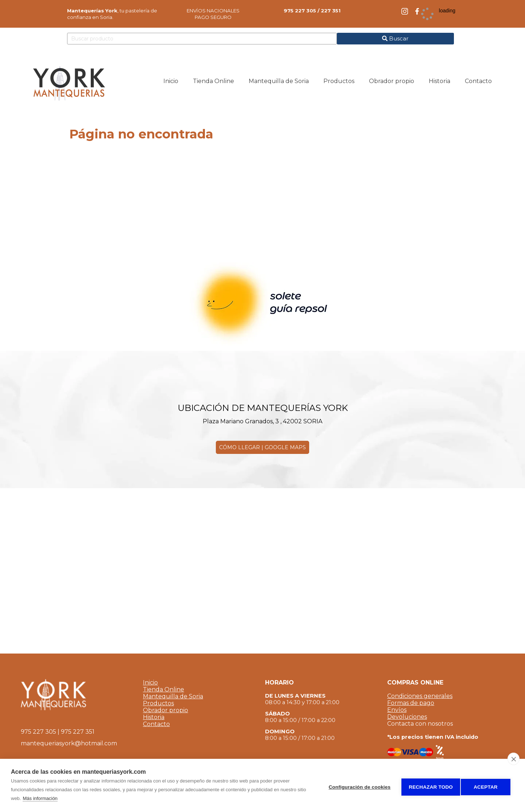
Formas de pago (411, 703)
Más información (50, 798)
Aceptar (486, 786)
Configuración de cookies (357, 786)
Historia (154, 717)
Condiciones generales (420, 696)
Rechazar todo (428, 786)
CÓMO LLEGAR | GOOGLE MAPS (262, 447)
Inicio (150, 682)
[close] (514, 759)
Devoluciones (407, 717)
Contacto (156, 724)
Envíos (397, 710)
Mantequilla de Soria (173, 696)
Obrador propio (166, 710)
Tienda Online (164, 689)
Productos (158, 703)
